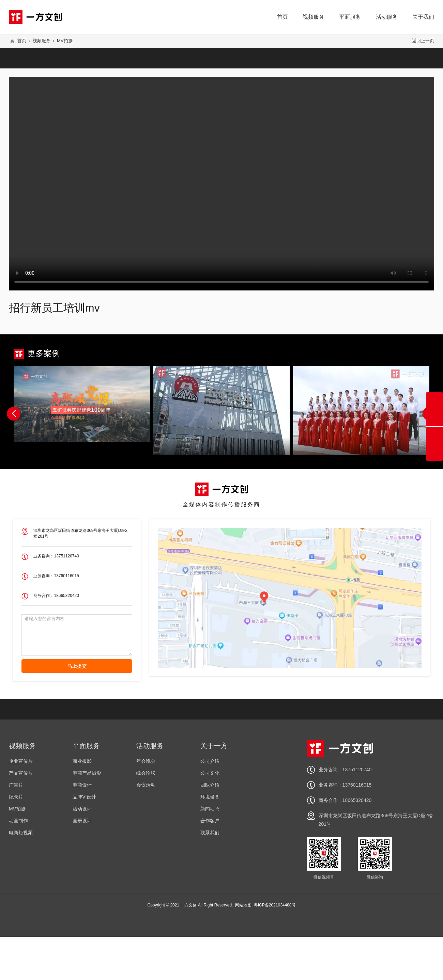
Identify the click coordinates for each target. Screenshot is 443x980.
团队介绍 (210, 785)
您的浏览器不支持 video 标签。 (221, 183)
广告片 (16, 785)
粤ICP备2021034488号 (275, 905)
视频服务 (314, 17)
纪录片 (16, 797)
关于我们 (423, 17)
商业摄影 (82, 761)
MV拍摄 (65, 41)
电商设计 (82, 785)
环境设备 (210, 797)
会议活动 (146, 785)
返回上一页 (423, 41)
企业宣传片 (21, 761)
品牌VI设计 (84, 797)
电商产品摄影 (87, 773)
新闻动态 (210, 809)
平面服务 (350, 17)
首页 (282, 17)
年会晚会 (146, 761)
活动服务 (387, 17)
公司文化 (210, 773)
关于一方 (214, 746)
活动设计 (82, 809)
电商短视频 (21, 833)
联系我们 (210, 833)
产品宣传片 (21, 773)
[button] (14, 414)
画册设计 (82, 821)
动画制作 (18, 821)
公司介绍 (210, 761)
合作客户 (210, 821)
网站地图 (243, 905)
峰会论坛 (146, 773)
